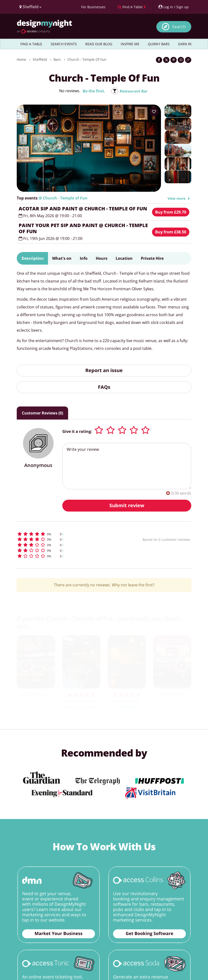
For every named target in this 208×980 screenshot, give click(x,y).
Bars (57, 59)
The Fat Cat (172, 695)
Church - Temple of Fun (87, 59)
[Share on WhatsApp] (181, 60)
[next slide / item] (182, 666)
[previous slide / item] (26, 666)
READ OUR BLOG (99, 44)
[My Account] (173, 7)
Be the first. (93, 91)
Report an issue (104, 370)
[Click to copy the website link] (188, 60)
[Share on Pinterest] (174, 60)
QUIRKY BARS (159, 44)
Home (21, 59)
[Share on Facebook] (159, 60)
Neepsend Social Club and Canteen (81, 704)
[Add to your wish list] (154, 112)
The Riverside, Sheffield (127, 704)
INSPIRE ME (130, 44)
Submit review (127, 505)
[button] (66, 534)
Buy (171, 212)
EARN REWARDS (191, 44)
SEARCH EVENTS (64, 44)
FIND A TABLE (31, 44)
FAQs (104, 387)
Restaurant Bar (134, 91)
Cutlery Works (36, 695)
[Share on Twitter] (166, 60)
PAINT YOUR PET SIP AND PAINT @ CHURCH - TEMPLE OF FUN (83, 228)
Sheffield (40, 59)
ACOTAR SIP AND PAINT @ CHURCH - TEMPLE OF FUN (83, 209)
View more (179, 198)
